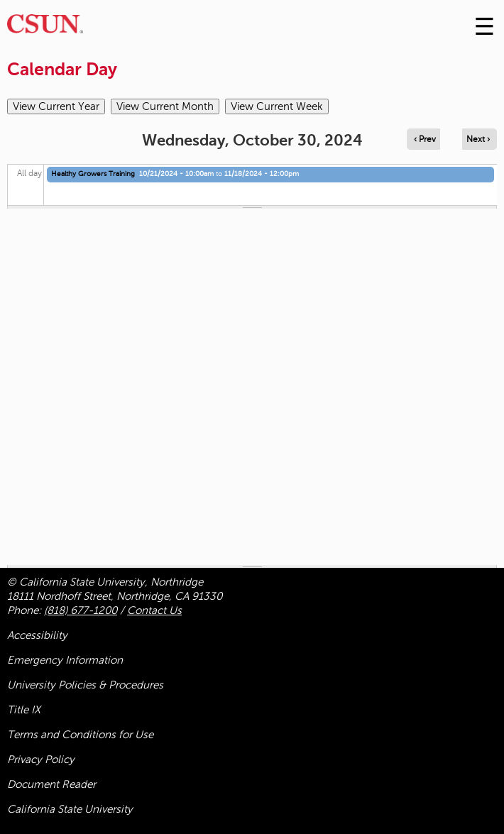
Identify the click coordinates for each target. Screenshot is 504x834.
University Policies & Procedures (85, 685)
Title (24, 710)
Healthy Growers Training (93, 174)
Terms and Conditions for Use (80, 735)
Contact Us (154, 610)
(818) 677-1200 (81, 610)
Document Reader (51, 784)
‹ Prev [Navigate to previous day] (425, 139)
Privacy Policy (41, 759)
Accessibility (37, 635)
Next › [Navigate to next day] (478, 139)
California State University (70, 809)
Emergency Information (65, 660)
